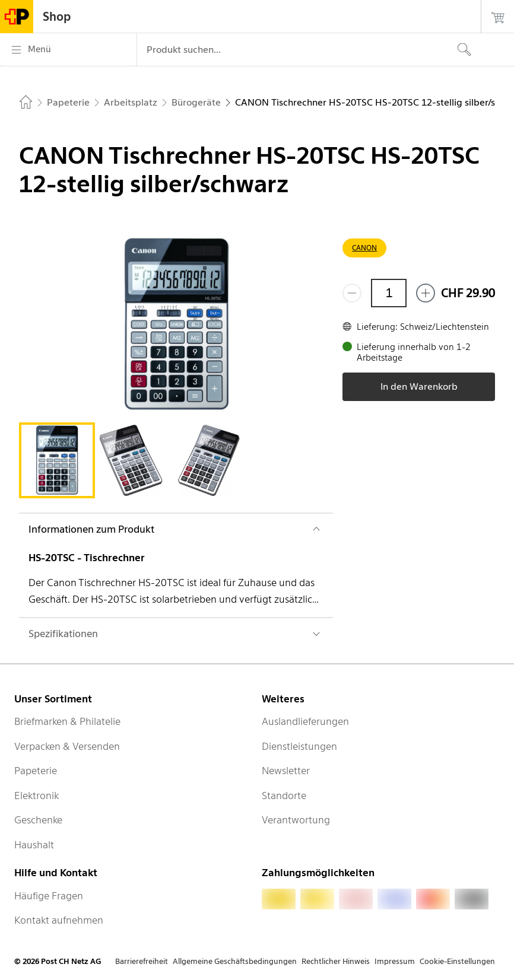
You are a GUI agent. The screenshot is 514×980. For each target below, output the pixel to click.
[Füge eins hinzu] (426, 293)
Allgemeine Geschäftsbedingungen (235, 961)
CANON (364, 248)
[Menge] (389, 293)
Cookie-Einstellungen (457, 961)
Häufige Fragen (49, 896)
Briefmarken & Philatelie (67, 721)
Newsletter (286, 771)
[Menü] (68, 50)
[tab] (57, 460)
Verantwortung (296, 820)
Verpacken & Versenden (67, 746)
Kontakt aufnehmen (59, 920)
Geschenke (38, 820)
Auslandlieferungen (305, 721)
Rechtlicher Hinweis (336, 961)
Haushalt (34, 845)
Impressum (395, 961)
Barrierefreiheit (142, 961)
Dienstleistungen (299, 746)
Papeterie (36, 771)
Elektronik (37, 796)
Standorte (284, 796)
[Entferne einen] (352, 293)
